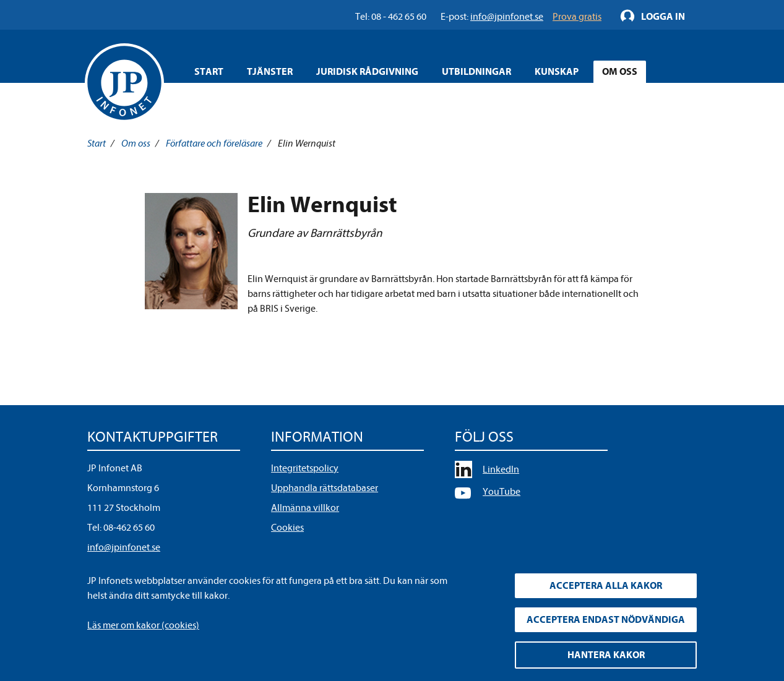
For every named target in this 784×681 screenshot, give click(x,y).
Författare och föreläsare (214, 143)
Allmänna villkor (305, 508)
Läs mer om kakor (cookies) (143, 625)
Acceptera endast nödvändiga (606, 620)
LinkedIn (501, 469)
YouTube (502, 492)
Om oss (136, 143)
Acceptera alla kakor (606, 586)
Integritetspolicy (305, 468)
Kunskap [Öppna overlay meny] (557, 72)
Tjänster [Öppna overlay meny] (270, 72)
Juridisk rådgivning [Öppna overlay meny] (367, 72)
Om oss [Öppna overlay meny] (620, 72)
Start (209, 72)
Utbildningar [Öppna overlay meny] (476, 72)
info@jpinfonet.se (124, 547)
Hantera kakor (606, 655)
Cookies (287, 528)
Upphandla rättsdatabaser (325, 488)
